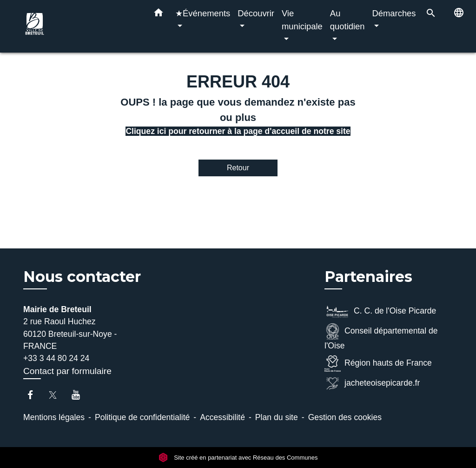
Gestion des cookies (345, 417)
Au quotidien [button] (347, 20)
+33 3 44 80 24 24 (56, 358)
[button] (159, 14)
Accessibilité (222, 417)
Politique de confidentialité (142, 417)
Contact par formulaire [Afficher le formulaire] (67, 371)
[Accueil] (80, 26)
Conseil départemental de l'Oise (381, 337)
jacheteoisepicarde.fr (372, 384)
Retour (238, 168)
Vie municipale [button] (302, 20)
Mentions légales (54, 417)
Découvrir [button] (256, 13)
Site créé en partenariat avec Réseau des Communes (238, 458)
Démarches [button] (394, 13)
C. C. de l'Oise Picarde (380, 311)
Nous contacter (82, 277)
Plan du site (277, 417)
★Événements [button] (203, 13)
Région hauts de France (378, 364)
